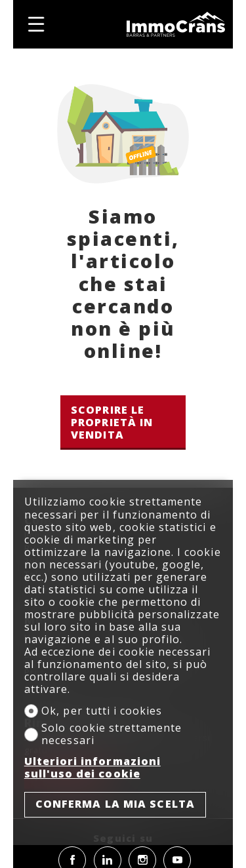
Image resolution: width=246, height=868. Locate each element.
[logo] (176, 24)
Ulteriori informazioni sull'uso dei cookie (92, 768)
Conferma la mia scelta (115, 804)
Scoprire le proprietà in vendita (112, 422)
